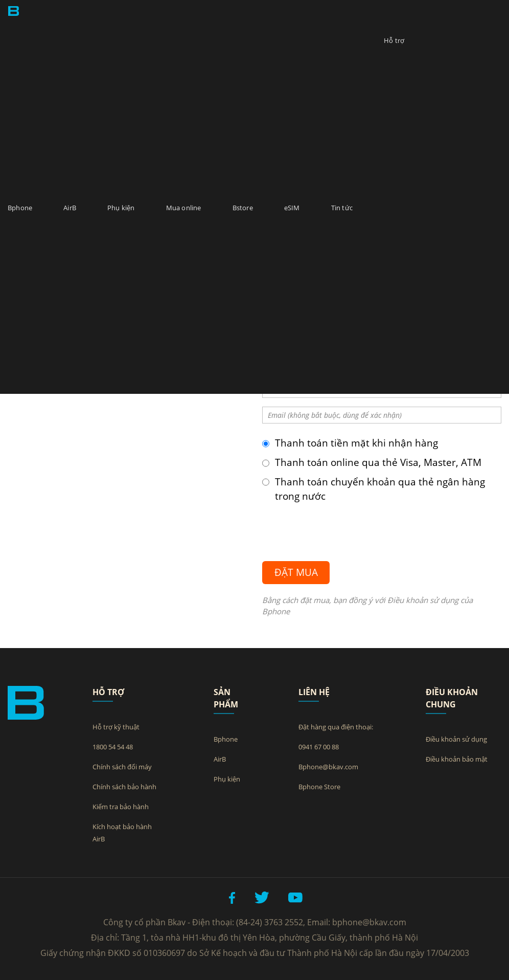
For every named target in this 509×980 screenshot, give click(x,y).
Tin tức (342, 208)
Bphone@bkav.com (328, 767)
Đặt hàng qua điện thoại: (336, 727)
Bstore (243, 208)
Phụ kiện (121, 208)
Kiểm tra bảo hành (121, 807)
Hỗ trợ (394, 40)
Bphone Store (319, 787)
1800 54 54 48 (113, 747)
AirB (70, 208)
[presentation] (340, 528)
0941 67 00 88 (319, 747)
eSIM (292, 208)
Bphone (20, 208)
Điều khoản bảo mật (457, 759)
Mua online (184, 208)
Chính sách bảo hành (124, 787)
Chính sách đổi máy (122, 767)
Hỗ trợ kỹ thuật (116, 727)
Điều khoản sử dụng (456, 739)
